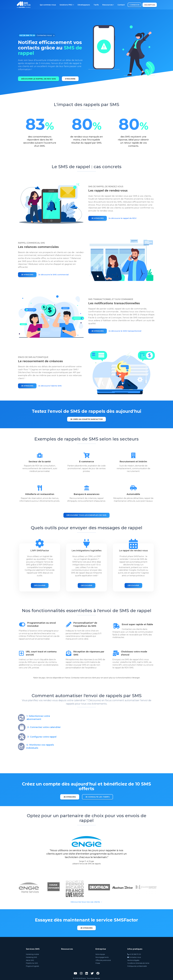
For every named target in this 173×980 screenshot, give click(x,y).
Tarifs (96, 5)
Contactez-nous (134, 957)
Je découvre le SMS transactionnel (127, 331)
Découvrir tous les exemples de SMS (87, 515)
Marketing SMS (31, 957)
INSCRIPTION (150, 5)
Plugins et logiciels (32, 966)
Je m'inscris (98, 218)
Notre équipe (100, 954)
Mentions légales (134, 960)
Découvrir (40, 585)
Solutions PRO (67, 5)
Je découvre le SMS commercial (55, 275)
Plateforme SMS (32, 963)
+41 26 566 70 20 (134, 954)
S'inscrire (72, 78)
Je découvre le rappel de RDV (124, 218)
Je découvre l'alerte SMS (51, 386)
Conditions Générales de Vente (138, 963)
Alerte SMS (30, 960)
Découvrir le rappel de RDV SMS (39, 78)
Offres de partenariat (103, 960)
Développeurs (84, 5)
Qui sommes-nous (48, 5)
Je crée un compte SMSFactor (86, 419)
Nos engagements (102, 957)
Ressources (108, 5)
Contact (121, 5)
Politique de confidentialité (137, 966)
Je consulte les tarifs (98, 797)
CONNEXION (134, 5)
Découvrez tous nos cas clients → (87, 902)
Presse (98, 963)
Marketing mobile (32, 954)
